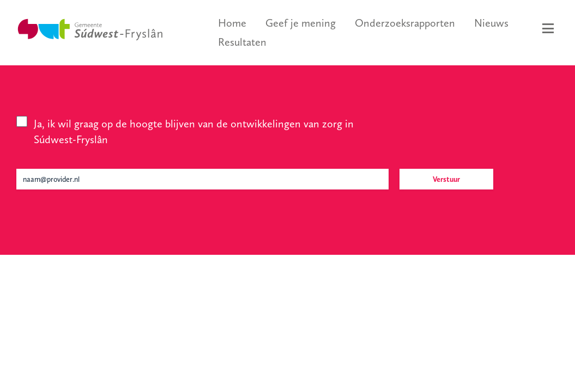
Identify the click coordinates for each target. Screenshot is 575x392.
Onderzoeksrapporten (405, 23)
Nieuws (491, 23)
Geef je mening (301, 23)
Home (232, 23)
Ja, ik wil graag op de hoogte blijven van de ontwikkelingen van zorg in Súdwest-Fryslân (194, 131)
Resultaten (242, 42)
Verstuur (446, 179)
